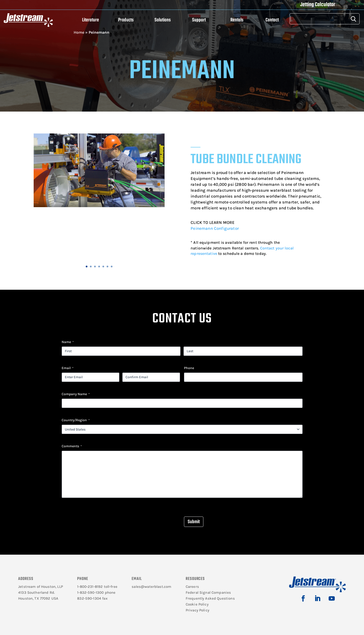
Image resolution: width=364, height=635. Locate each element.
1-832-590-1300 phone (96, 592)
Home (79, 32)
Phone (189, 368)
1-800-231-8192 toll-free (97, 587)
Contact (272, 20)
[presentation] (99, 517)
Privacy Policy (197, 610)
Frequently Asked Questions (210, 598)
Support (199, 20)
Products (126, 20)
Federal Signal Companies (208, 592)
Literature (91, 20)
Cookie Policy (197, 604)
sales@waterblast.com (151, 587)
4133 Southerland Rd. (36, 592)
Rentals (237, 20)
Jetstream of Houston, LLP (41, 587)
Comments (72, 446)
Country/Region (76, 420)
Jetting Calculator (318, 5)
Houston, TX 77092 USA (38, 598)
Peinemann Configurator (215, 228)
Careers (192, 587)
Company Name (76, 394)
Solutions (163, 20)
